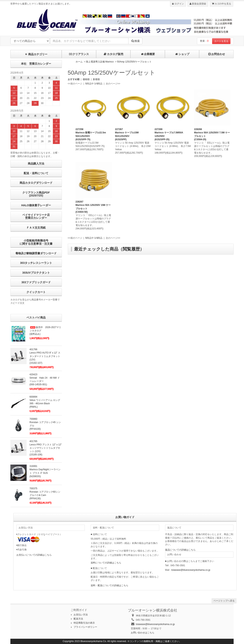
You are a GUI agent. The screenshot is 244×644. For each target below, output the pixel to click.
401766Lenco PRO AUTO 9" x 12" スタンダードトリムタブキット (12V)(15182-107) (45, 356)
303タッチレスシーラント (36, 263)
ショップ (182, 54)
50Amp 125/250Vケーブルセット (134, 62)
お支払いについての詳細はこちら (34, 555)
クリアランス (79, 54)
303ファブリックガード (36, 282)
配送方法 (78, 619)
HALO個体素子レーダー (36, 205)
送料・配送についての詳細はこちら (109, 585)
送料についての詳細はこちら (106, 563)
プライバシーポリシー (85, 627)
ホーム (79, 62)
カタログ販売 (113, 54)
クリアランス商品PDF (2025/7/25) (36, 194)
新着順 (96, 79)
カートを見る (221, 41)
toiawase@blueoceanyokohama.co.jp (191, 570)
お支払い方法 (81, 615)
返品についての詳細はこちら (180, 550)
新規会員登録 (198, 4)
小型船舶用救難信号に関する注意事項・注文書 (36, 242)
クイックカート (36, 292)
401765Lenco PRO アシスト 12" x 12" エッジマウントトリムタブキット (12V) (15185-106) (46, 448)
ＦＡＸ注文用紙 (36, 228)
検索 (135, 41)
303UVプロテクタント (36, 273)
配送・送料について (36, 173)
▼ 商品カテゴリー (36, 54)
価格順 (86, 79)
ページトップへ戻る (224, 601)
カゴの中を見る (221, 4)
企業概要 (148, 54)
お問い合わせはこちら (143, 633)
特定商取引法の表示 (84, 623)
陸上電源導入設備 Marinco (100, 62)
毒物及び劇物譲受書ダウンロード (36, 253)
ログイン (178, 4)
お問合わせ (216, 54)
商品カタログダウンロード (36, 183)
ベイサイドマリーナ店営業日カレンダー (36, 216)
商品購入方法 (36, 164)
